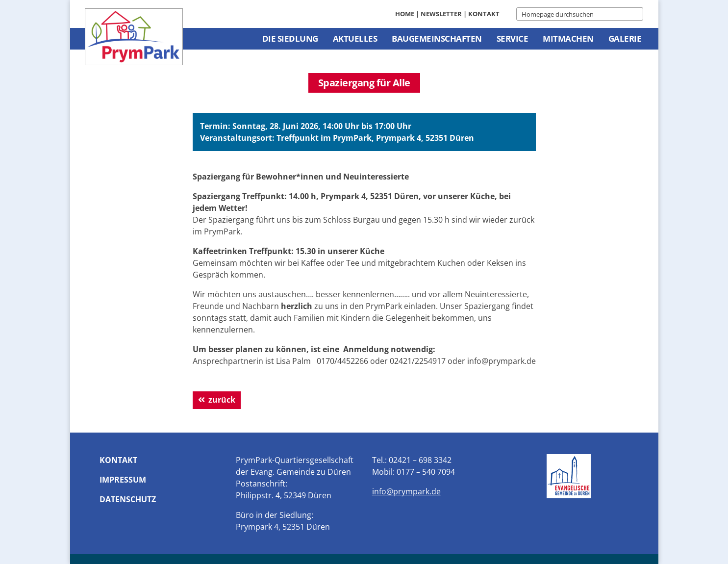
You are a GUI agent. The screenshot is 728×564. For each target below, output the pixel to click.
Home (405, 14)
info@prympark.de (406, 491)
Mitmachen (568, 38)
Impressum (123, 480)
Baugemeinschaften (437, 38)
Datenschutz (128, 499)
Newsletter (441, 14)
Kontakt (484, 14)
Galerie (625, 38)
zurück (222, 400)
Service (513, 38)
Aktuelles (355, 38)
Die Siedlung (290, 38)
